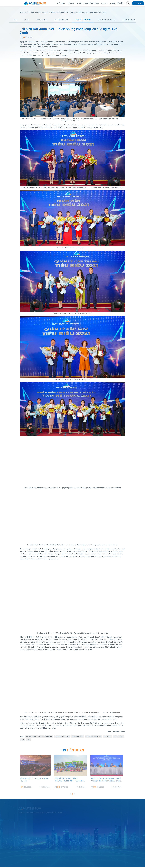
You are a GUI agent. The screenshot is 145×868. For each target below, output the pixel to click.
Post (15, 21)
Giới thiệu (61, 3)
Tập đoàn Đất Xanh (62, 738)
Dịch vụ (71, 3)
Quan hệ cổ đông (91, 3)
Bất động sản (31, 738)
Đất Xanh (107, 738)
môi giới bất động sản (93, 738)
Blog (27, 21)
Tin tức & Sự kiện (61, 21)
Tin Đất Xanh (42, 21)
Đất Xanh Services (45, 738)
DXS (23, 742)
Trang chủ (24, 12)
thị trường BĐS (77, 738)
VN (120, 3)
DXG (29, 742)
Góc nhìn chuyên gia (107, 21)
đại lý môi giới (118, 738)
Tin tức (104, 3)
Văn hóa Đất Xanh (38, 12)
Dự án (79, 3)
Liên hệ (112, 3)
